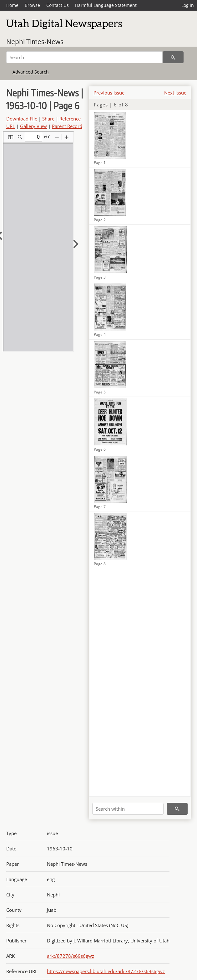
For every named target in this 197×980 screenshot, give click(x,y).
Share (48, 119)
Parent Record (67, 126)
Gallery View (33, 126)
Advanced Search (31, 72)
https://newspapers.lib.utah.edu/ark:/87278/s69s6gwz (106, 971)
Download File (22, 119)
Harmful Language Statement (106, 5)
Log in (188, 5)
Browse (32, 5)
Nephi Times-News (35, 42)
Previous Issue (109, 93)
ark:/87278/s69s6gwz (71, 956)
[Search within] (128, 809)
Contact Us (58, 5)
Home (12, 5)
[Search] (84, 57)
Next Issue (175, 93)
